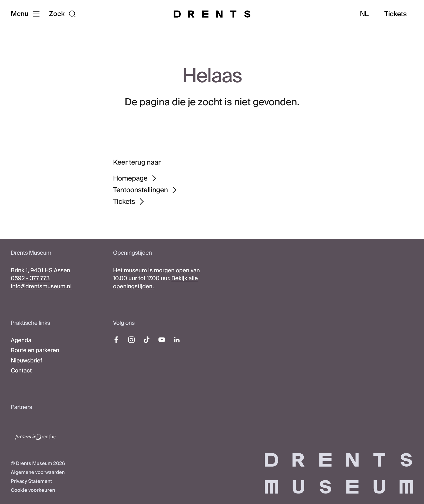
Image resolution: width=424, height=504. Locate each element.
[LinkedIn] (177, 340)
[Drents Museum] (212, 14)
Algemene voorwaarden (38, 472)
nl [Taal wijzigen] (364, 14)
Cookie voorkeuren (33, 490)
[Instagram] (131, 340)
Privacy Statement (31, 481)
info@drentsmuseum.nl (41, 286)
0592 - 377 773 (30, 278)
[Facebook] (116, 340)
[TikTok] (147, 340)
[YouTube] (162, 340)
